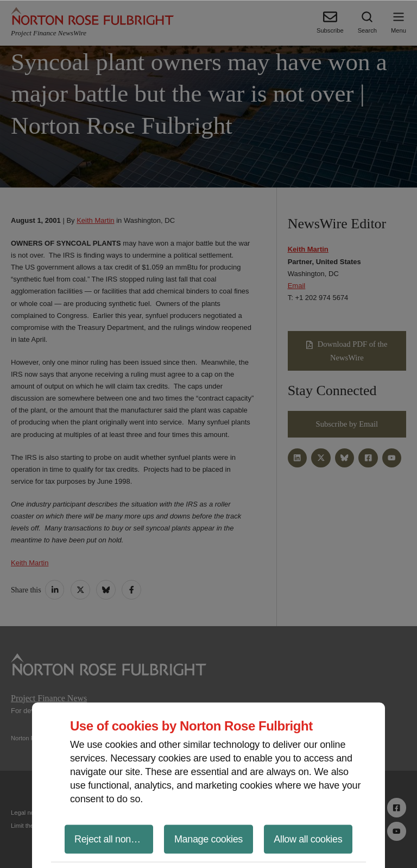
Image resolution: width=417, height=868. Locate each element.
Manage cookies (208, 839)
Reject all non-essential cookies (114, 839)
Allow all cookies (308, 839)
